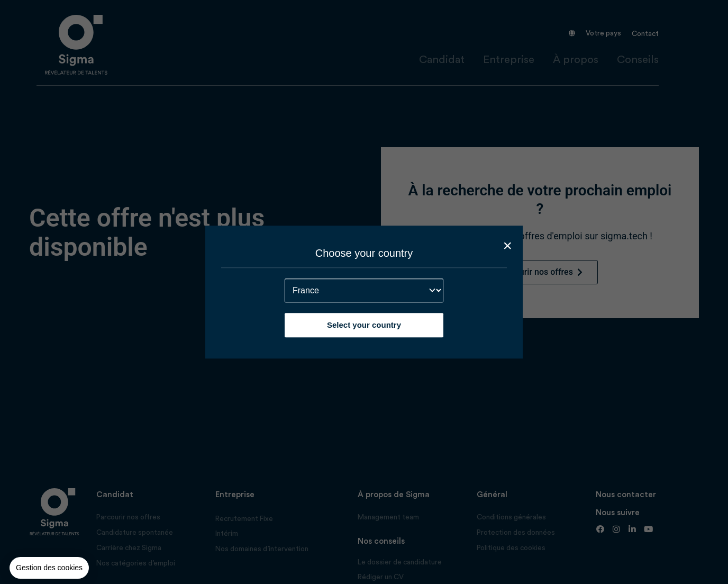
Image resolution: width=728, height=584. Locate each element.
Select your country (364, 325)
